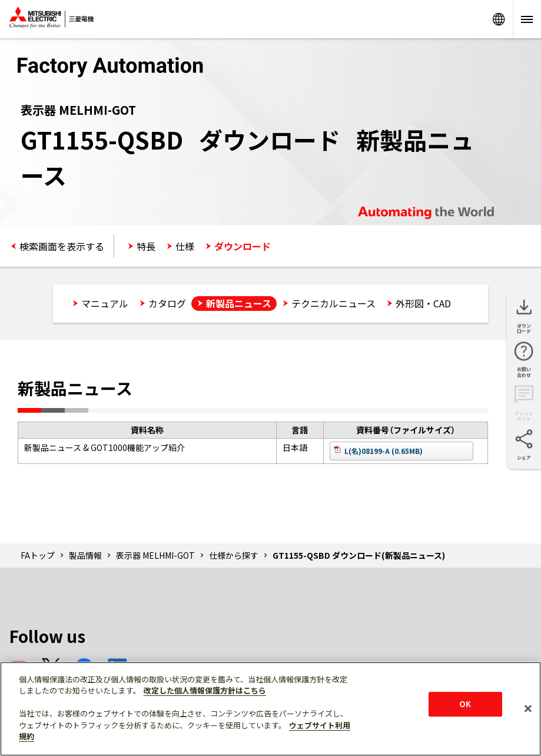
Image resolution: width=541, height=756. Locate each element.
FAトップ (38, 555)
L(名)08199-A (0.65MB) (384, 451)
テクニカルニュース (333, 303)
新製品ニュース (239, 303)
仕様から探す (234, 555)
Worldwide (499, 19)
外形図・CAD (423, 303)
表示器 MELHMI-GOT (155, 555)
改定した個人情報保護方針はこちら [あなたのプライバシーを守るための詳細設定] (205, 690)
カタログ (167, 303)
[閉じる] (528, 708)
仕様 (185, 246)
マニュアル (105, 303)
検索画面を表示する (62, 246)
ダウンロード (243, 246)
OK (465, 704)
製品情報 (85, 555)
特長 (146, 246)
